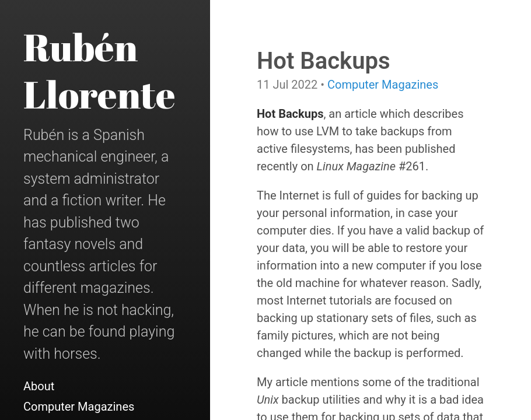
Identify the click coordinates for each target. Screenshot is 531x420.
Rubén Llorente (99, 70)
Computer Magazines (79, 407)
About (39, 386)
